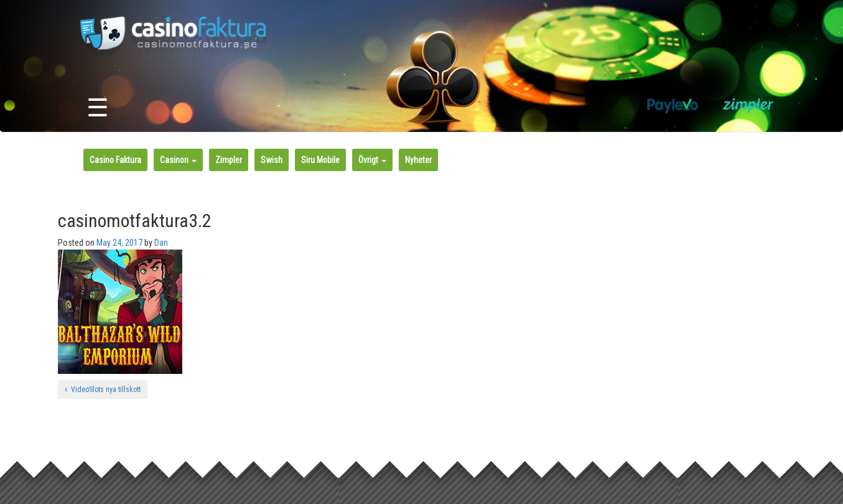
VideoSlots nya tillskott (103, 390)
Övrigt (372, 160)
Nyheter (418, 160)
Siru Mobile (320, 160)
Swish (272, 160)
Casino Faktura (115, 160)
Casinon (178, 160)
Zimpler (229, 160)
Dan (161, 243)
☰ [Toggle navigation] (98, 108)
